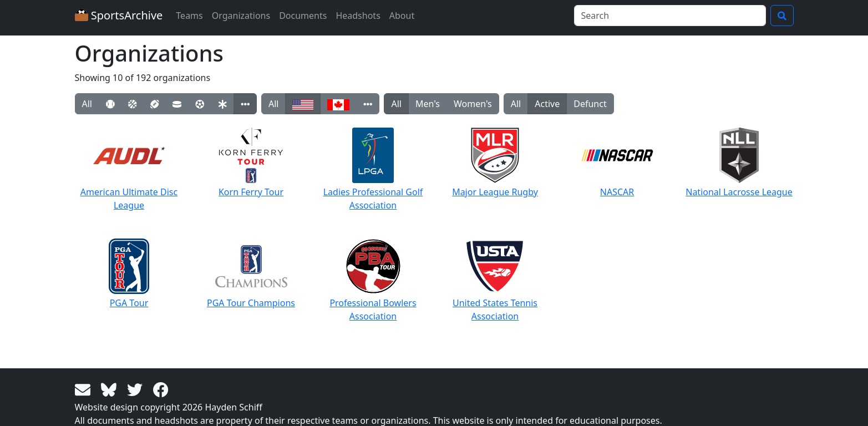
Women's (473, 104)
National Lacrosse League (739, 163)
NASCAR (617, 163)
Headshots (358, 16)
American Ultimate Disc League (129, 169)
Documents (303, 16)
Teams (189, 16)
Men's (428, 104)
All (87, 104)
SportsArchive (119, 15)
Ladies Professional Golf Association (373, 169)
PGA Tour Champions (251, 274)
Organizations (241, 16)
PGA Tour (129, 274)
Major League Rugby (495, 163)
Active (547, 104)
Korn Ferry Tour (251, 163)
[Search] (670, 16)
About (402, 16)
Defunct (590, 104)
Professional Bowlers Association (373, 280)
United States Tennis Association (495, 280)
